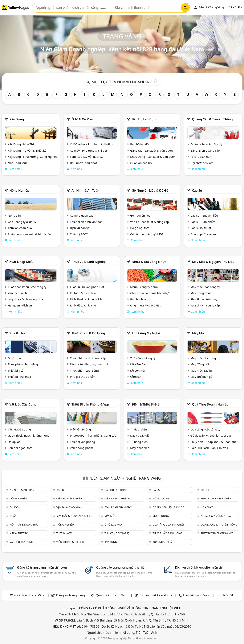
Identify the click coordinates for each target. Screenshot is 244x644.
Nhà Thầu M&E (18, 163)
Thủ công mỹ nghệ (146, 333)
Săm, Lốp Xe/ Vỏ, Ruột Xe (87, 157)
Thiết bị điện (138, 429)
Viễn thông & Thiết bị (70, 542)
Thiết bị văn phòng (83, 442)
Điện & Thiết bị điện (146, 404)
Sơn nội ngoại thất (20, 448)
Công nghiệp (18, 498)
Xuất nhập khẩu (21, 262)
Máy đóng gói (200, 364)
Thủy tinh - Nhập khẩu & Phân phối (214, 442)
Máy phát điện (140, 448)
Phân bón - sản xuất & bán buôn (29, 234)
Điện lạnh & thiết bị (118, 498)
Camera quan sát (81, 215)
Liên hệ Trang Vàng (197, 595)
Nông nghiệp (19, 190)
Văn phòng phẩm (81, 448)
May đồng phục (201, 293)
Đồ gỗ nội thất (140, 228)
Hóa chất (207, 507)
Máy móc (199, 333)
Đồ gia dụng (161, 498)
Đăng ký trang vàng (42, 567)
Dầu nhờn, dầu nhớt (83, 163)
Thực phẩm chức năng (23, 364)
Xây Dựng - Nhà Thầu (22, 144)
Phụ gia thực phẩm (83, 377)
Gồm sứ (135, 377)
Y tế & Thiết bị (20, 333)
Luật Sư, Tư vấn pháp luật (87, 287)
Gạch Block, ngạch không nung (29, 435)
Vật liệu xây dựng (23, 404)
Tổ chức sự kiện (201, 157)
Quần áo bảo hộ (141, 163)
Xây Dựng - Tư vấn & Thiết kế (27, 150)
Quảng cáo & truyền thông (212, 119)
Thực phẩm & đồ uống (88, 333)
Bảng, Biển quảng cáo (205, 150)
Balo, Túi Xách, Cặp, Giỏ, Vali (209, 448)
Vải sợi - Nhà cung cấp (205, 305)
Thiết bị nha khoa (19, 377)
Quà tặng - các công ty (205, 429)
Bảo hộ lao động (144, 119)
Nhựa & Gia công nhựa (149, 262)
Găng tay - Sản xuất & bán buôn (151, 150)
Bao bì (61, 490)
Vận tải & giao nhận (69, 507)
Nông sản (14, 215)
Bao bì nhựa (138, 299)
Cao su (197, 190)
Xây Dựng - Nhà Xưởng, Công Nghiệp (33, 157)
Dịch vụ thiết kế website (199, 567)
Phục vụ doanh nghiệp (89, 262)
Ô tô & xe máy (82, 119)
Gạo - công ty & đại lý (22, 222)
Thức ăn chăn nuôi (20, 228)
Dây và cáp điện (141, 435)
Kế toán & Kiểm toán (84, 293)
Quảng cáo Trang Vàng (112, 595)
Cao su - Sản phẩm (203, 222)
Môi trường (161, 516)
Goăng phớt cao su (203, 234)
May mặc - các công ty (205, 287)
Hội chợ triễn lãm (202, 163)
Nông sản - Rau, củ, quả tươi (89, 364)
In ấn (13, 516)
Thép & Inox (64, 533)
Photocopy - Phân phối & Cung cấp (93, 435)
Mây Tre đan (138, 364)
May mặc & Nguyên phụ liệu (213, 262)
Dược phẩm (16, 358)
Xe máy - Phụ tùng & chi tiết (89, 150)
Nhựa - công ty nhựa (144, 287)
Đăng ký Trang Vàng (209, 7)
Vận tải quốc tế (18, 293)
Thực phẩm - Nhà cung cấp (88, 358)
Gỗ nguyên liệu (140, 215)
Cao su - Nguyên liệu (204, 215)
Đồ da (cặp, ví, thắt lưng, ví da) (211, 435)
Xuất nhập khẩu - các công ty (27, 287)
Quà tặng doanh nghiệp (210, 404)
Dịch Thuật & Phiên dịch (86, 299)
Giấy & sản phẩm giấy (118, 507)
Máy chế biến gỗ (201, 377)
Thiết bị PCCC (79, 234)
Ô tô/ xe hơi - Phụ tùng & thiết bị (92, 144)
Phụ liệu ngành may (204, 299)
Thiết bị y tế (16, 370)
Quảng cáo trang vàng (121, 567)
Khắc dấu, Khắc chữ (83, 305)
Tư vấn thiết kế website (156, 595)
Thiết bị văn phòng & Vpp (90, 404)
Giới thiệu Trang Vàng (30, 595)
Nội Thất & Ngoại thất (24, 525)
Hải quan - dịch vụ (20, 305)
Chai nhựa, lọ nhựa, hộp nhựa (150, 293)
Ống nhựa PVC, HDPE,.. (146, 305)
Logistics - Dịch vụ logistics (26, 299)
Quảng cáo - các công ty (206, 144)
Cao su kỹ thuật (201, 228)
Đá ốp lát (14, 442)
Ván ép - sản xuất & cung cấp (150, 222)
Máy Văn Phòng (80, 429)
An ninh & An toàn (85, 190)
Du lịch (15, 507)
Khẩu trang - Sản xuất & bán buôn (153, 157)
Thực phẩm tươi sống (84, 370)
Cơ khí (205, 490)
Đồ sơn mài (138, 370)
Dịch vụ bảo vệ (80, 228)
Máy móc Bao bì (201, 370)
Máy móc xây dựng (203, 358)
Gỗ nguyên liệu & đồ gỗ (150, 190)
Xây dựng (17, 119)
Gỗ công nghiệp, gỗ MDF (147, 234)
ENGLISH (235, 7)
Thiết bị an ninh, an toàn (86, 222)
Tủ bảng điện (139, 442)
